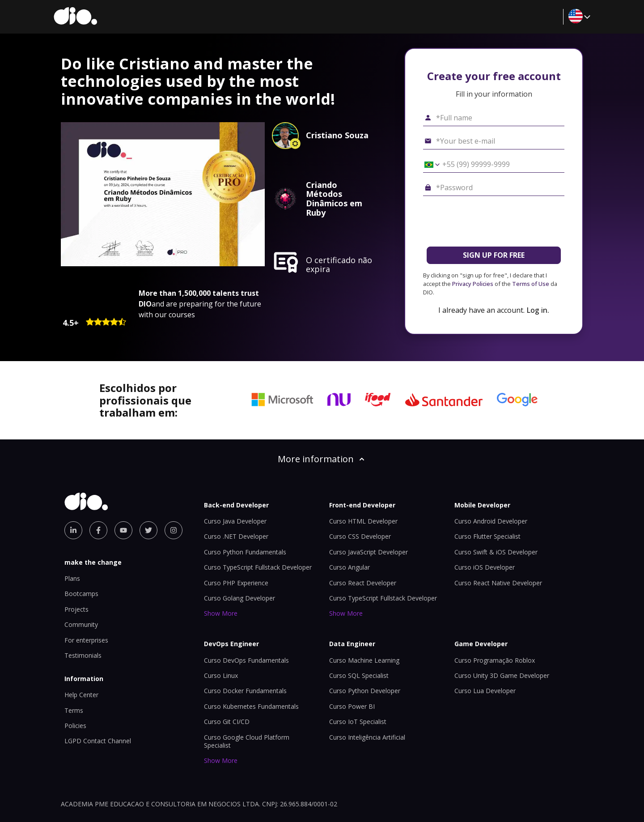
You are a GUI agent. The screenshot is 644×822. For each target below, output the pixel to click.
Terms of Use (531, 284)
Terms (74, 710)
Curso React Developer (363, 583)
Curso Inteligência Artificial (367, 737)
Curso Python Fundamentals (245, 552)
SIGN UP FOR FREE (494, 255)
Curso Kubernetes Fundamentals (251, 706)
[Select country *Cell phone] (429, 165)
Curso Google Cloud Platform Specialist (247, 741)
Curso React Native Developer (498, 583)
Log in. (538, 310)
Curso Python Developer (365, 691)
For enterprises (86, 640)
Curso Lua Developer (485, 691)
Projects (76, 609)
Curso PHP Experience (236, 583)
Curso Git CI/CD (227, 722)
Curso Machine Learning (364, 660)
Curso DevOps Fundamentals (246, 660)
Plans (72, 578)
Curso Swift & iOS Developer (496, 552)
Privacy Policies (473, 284)
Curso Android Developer (491, 521)
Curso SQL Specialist (359, 675)
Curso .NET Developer (236, 536)
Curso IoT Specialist (358, 722)
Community (81, 624)
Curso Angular (350, 567)
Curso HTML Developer (363, 521)
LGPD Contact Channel (98, 741)
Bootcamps (81, 594)
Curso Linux (221, 675)
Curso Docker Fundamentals (245, 691)
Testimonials (83, 655)
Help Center (81, 695)
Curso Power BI (352, 706)
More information (322, 459)
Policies (75, 726)
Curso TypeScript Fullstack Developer (258, 567)
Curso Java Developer (235, 521)
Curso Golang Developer (239, 598)
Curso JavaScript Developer (369, 552)
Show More (221, 613)
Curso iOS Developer (485, 567)
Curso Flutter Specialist (487, 536)
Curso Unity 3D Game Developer (502, 675)
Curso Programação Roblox (495, 660)
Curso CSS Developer (360, 536)
